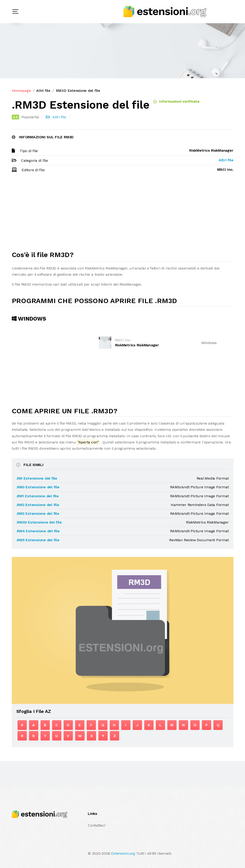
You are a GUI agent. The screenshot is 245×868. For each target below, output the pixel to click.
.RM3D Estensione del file (39, 522)
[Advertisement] (123, 214)
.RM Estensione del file (37, 478)
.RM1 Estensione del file (38, 496)
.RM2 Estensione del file (38, 505)
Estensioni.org (123, 853)
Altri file (43, 91)
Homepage (21, 91)
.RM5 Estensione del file (38, 540)
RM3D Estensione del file (78, 91)
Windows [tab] (29, 319)
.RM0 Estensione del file (38, 487)
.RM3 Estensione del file (38, 514)
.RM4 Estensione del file (38, 531)
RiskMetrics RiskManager (137, 345)
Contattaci (97, 825)
